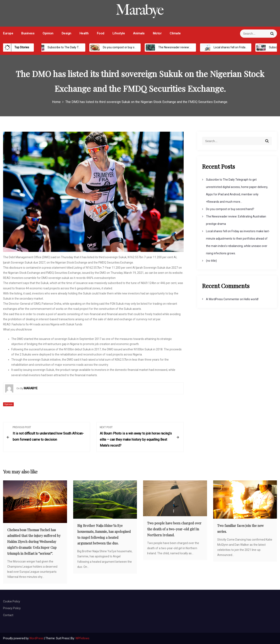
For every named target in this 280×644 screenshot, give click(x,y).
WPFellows (82, 638)
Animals (139, 33)
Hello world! (251, 299)
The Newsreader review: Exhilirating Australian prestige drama (194, 47)
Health (84, 33)
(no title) (211, 261)
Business (28, 33)
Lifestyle (119, 33)
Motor (157, 33)
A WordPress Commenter (223, 299)
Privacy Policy (12, 608)
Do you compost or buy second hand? (123, 47)
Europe (8, 33)
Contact (8, 615)
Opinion (48, 33)
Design (67, 33)
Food (101, 33)
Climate (175, 33)
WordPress (37, 638)
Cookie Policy (12, 601)
